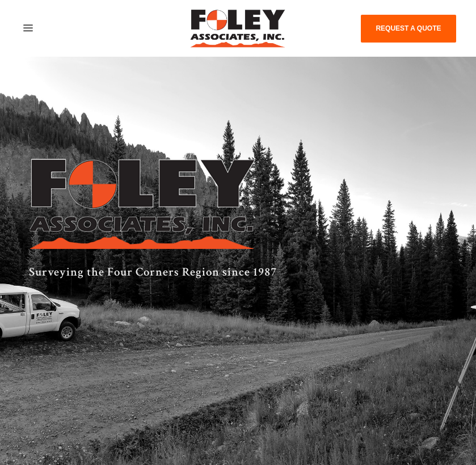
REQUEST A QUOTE (408, 28)
